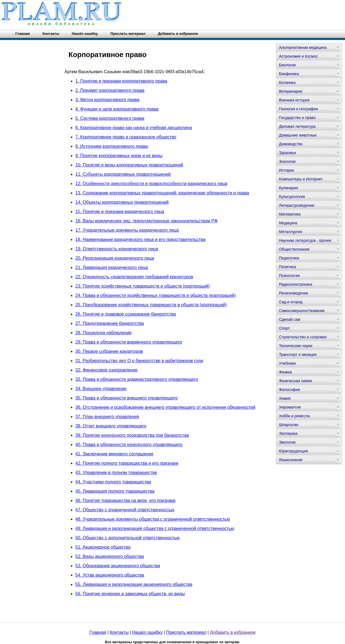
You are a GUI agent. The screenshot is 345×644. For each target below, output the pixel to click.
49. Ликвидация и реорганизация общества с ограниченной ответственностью (155, 528)
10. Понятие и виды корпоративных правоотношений (129, 165)
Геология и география (298, 109)
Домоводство (291, 144)
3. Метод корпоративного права (107, 100)
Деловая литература (297, 126)
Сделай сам (290, 319)
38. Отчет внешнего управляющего (111, 426)
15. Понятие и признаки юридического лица (120, 212)
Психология (289, 276)
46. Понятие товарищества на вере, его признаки (125, 500)
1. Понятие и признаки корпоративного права (121, 81)
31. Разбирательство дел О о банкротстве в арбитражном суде (139, 361)
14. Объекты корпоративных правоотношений (122, 202)
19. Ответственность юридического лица (117, 249)
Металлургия (291, 232)
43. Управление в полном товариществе (116, 473)
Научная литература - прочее (305, 240)
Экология (287, 442)
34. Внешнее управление (101, 389)
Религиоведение (294, 293)
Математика (290, 214)
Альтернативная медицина (303, 47)
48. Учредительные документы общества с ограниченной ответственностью (153, 519)
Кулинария (289, 188)
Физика (285, 372)
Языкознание (291, 460)
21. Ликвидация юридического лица (112, 267)
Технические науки (296, 346)
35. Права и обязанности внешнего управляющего (126, 398)
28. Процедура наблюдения (103, 333)
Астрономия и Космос (298, 56)
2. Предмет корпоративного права (110, 90)
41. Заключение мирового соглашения (114, 454)
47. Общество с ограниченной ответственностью (125, 510)
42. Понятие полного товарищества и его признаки (127, 463)
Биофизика (289, 74)
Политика (287, 267)
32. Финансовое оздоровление (106, 370)
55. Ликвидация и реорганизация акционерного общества (134, 584)
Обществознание (294, 249)
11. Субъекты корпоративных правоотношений (123, 174)
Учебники (287, 363)
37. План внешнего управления (107, 417)
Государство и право (297, 118)
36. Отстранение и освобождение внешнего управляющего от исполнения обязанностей (165, 407)
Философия (289, 390)
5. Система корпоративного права (110, 118)
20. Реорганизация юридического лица (115, 258)
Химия (285, 398)
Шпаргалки (289, 425)
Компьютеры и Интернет (301, 179)
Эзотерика (288, 433)
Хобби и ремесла (294, 416)
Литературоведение (297, 205)
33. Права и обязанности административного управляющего (137, 379)
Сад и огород (291, 302)
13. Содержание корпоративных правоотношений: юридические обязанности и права (162, 193)
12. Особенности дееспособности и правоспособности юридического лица (151, 184)
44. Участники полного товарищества (113, 482)
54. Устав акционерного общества (110, 575)
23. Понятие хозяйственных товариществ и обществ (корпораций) (143, 286)
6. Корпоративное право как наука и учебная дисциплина (133, 128)
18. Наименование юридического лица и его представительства (140, 239)
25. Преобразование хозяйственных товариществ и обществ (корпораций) (151, 305)
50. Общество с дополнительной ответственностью (127, 538)
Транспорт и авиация (298, 354)
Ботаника (287, 83)
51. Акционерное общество (103, 547)
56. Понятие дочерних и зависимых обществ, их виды (130, 594)
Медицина (288, 223)
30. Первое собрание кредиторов (109, 351)
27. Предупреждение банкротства (110, 323)
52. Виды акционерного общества (110, 556)
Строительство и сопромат (303, 337)
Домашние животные (298, 135)
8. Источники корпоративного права (111, 146)
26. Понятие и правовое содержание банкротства (126, 314)
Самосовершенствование (302, 311)
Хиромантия (290, 407)
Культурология (292, 197)
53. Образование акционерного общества (118, 566)
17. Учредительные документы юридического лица (127, 230)
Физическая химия (295, 381)
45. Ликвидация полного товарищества (115, 491)
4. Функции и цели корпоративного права (117, 109)
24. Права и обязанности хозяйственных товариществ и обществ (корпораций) (155, 295)
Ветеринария (291, 91)
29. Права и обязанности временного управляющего (129, 342)
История (286, 170)
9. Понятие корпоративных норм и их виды (119, 156)
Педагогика (289, 258)
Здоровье (288, 153)
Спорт (284, 328)
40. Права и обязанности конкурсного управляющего (129, 445)
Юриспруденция (294, 451)
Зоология (287, 161)
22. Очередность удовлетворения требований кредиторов (134, 277)
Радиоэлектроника (296, 284)
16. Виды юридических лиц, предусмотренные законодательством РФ (146, 221)
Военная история (294, 100)
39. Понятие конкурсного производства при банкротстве (132, 435)
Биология (287, 65)
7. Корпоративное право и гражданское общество (126, 137)
